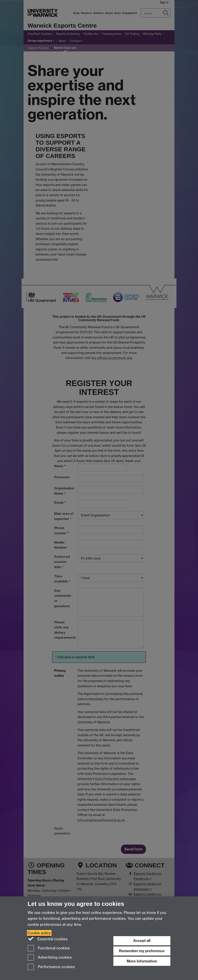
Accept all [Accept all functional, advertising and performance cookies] (142, 941)
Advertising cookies (50, 958)
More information (142, 961)
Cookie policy (39, 933)
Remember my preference (142, 951)
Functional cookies (49, 948)
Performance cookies (51, 967)
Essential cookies (48, 939)
